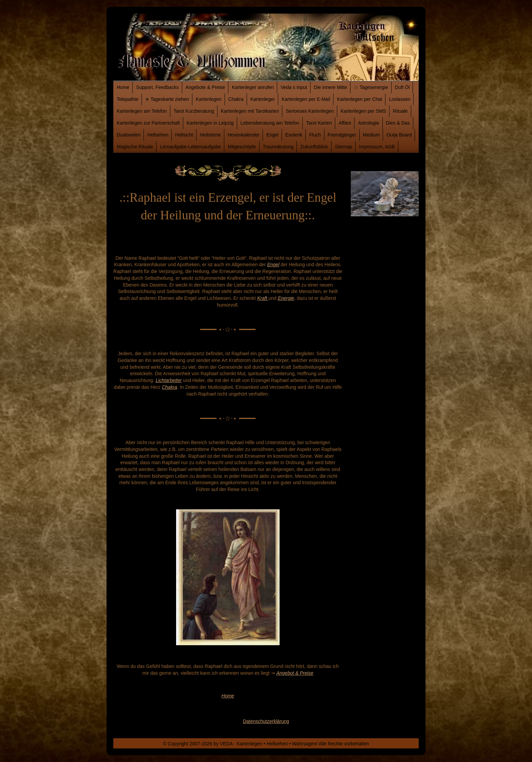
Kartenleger (263, 99)
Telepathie (128, 99)
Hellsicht (184, 135)
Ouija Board (399, 135)
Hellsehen (158, 135)
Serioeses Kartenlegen (310, 111)
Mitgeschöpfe (242, 147)
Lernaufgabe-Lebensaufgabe (190, 147)
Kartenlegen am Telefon (142, 111)
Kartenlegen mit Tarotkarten (250, 111)
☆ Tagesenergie (371, 87)
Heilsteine (210, 135)
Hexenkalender (244, 135)
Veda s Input (294, 87)
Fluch (315, 135)
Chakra (236, 99)
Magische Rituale (135, 147)
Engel (272, 135)
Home (123, 87)
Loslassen (400, 99)
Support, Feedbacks (157, 87)
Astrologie (368, 123)
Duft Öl (402, 87)
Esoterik (294, 135)
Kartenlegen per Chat (359, 99)
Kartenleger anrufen (253, 87)
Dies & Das (398, 123)
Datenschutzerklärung (266, 721)
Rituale (400, 111)
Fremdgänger (342, 135)
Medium (372, 135)
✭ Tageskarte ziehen (167, 99)
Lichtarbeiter (169, 380)
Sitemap (344, 147)
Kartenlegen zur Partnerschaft (148, 123)
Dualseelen (129, 135)
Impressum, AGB (377, 147)
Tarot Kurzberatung (194, 111)
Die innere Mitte (330, 87)
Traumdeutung (278, 147)
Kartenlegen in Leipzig (210, 123)
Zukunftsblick (314, 147)
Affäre (345, 123)
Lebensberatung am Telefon (270, 123)
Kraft (263, 298)
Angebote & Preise (205, 87)
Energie (286, 298)
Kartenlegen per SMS (363, 111)
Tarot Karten (319, 123)
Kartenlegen (209, 99)
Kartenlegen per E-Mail (306, 99)
